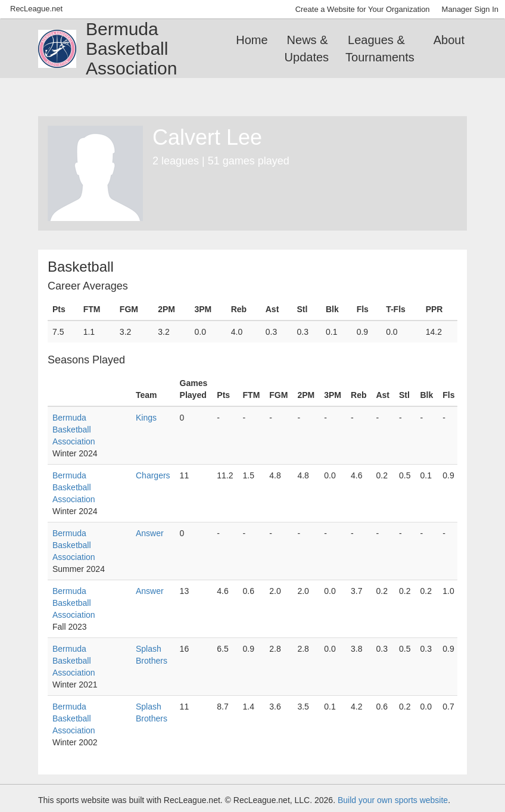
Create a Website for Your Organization (363, 9)
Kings (146, 418)
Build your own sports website (393, 800)
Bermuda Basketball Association (74, 430)
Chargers (153, 475)
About (449, 40)
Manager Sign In (470, 9)
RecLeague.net (36, 9)
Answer (150, 533)
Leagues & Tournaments (380, 49)
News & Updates (307, 49)
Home (252, 40)
